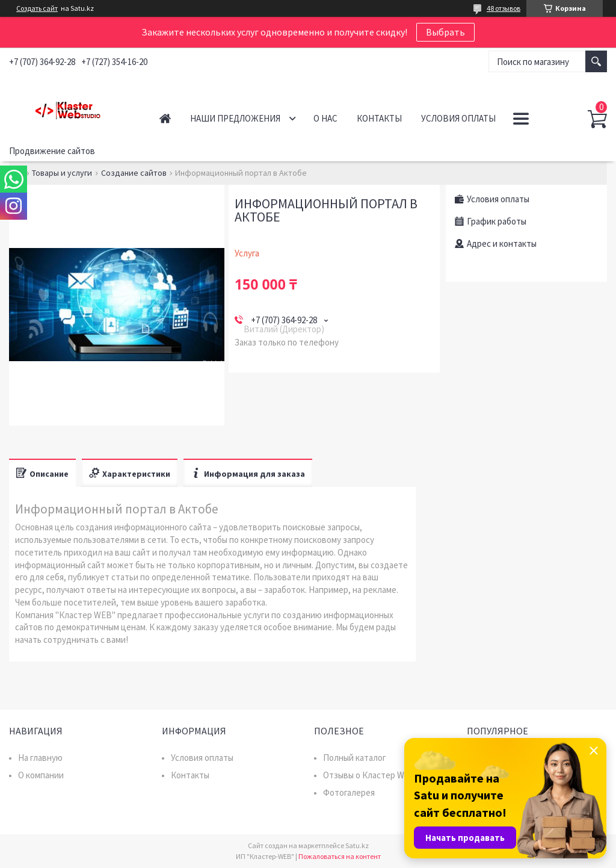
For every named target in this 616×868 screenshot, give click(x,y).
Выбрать (445, 32)
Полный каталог (355, 758)
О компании (41, 775)
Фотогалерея (349, 792)
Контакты (379, 118)
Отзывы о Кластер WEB (369, 775)
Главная (165, 118)
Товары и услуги (62, 173)
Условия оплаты (458, 118)
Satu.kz (357, 845)
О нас (325, 118)
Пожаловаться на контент (340, 856)
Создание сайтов (134, 173)
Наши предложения (235, 118)
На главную (40, 758)
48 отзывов (504, 8)
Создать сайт (37, 8)
